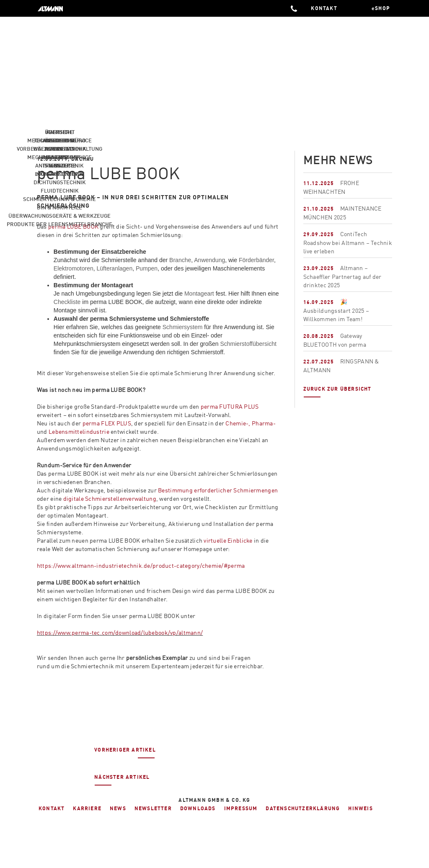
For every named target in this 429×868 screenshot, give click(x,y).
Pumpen (147, 268)
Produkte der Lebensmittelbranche (59, 224)
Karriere (59, 132)
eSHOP (381, 8)
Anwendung (209, 260)
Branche (180, 260)
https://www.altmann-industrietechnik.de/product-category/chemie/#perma (141, 565)
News (59, 157)
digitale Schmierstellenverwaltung (110, 498)
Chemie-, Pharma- (250, 423)
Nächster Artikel (122, 780)
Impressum (241, 808)
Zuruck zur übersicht (337, 392)
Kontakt (52, 808)
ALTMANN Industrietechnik (56, 8)
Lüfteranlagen (115, 268)
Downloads (198, 808)
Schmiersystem (183, 327)
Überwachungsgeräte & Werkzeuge (59, 216)
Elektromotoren (74, 268)
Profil (59, 149)
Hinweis (360, 808)
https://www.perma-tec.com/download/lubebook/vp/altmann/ (120, 632)
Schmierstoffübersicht (248, 344)
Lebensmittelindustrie (79, 431)
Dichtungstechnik (60, 182)
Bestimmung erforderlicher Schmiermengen (218, 490)
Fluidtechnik (60, 191)
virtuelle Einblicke (228, 540)
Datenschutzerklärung (303, 808)
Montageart (199, 294)
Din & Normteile (59, 207)
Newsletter (153, 808)
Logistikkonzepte (60, 174)
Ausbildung (59, 140)
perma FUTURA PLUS (230, 406)
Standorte (59, 165)
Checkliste (67, 302)
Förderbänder (256, 260)
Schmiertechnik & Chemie (59, 199)
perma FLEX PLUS (107, 423)
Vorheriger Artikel (125, 752)
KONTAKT (325, 8)
